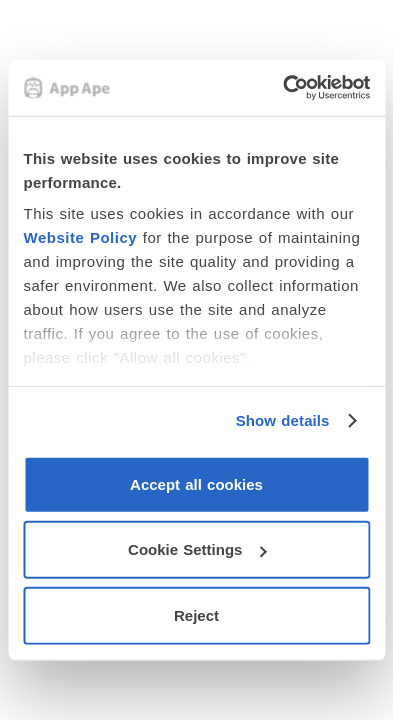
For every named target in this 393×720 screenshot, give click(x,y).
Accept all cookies (196, 483)
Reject (196, 614)
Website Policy (80, 237)
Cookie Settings (197, 549)
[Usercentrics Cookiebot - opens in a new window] (283, 88)
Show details (283, 420)
